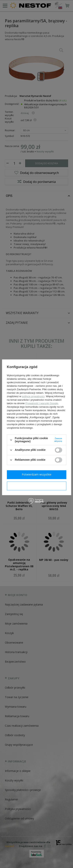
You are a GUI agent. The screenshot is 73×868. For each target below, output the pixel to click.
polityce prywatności (33, 397)
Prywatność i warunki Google (42, 404)
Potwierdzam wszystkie (37, 474)
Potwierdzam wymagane (36, 486)
